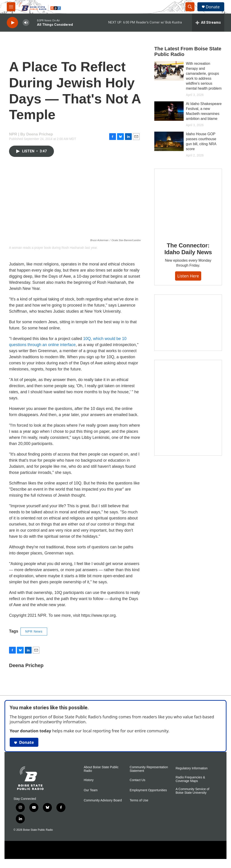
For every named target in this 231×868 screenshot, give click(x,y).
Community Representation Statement (149, 774)
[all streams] (208, 23)
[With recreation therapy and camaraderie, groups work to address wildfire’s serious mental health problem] (169, 75)
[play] (12, 23)
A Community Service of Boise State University (192, 795)
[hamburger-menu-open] (11, 7)
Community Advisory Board (103, 805)
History (89, 785)
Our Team (91, 795)
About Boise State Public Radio (101, 774)
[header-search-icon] (190, 7)
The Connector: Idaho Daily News (188, 262)
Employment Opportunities (148, 795)
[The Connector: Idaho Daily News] (188, 216)
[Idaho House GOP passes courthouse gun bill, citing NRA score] (169, 146)
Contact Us (137, 785)
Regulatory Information (192, 773)
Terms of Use (139, 805)
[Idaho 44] (188, 336)
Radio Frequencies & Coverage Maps (190, 784)
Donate (213, 7)
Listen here (188, 289)
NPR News (34, 636)
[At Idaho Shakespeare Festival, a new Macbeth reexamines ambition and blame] (169, 116)
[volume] (26, 23)
